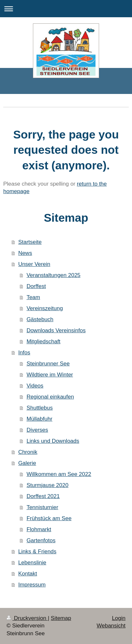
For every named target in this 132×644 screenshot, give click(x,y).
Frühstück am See (49, 518)
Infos (24, 353)
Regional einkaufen (50, 397)
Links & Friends (37, 552)
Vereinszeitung (45, 308)
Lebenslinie (32, 563)
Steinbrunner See (48, 364)
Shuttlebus (39, 408)
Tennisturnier (42, 507)
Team (33, 297)
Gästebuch (40, 319)
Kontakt (28, 574)
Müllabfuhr (39, 419)
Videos (35, 386)
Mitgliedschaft (43, 342)
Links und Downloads (53, 441)
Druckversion (27, 618)
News (25, 253)
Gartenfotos (41, 540)
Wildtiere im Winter (50, 375)
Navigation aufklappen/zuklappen (66, 9)
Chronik (28, 452)
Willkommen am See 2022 (59, 474)
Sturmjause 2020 (47, 485)
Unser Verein (34, 264)
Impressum (32, 585)
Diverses (37, 430)
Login (119, 618)
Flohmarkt (39, 529)
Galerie (27, 463)
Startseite (30, 242)
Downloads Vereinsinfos (56, 330)
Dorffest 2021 (43, 496)
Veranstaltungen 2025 (53, 275)
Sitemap (61, 618)
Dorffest (36, 286)
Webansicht (111, 626)
